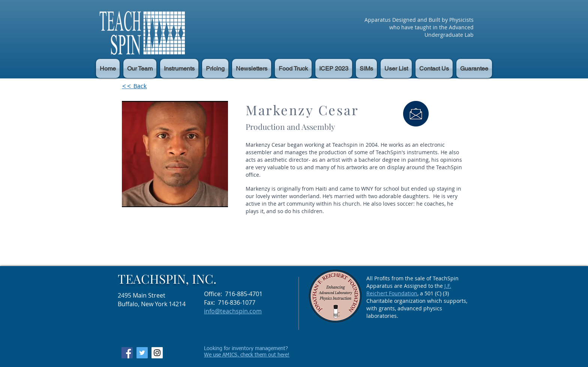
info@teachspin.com (233, 311)
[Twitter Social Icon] (142, 353)
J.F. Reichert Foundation (409, 290)
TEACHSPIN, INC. (167, 278)
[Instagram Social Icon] (157, 353)
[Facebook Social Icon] (127, 353)
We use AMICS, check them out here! (247, 355)
